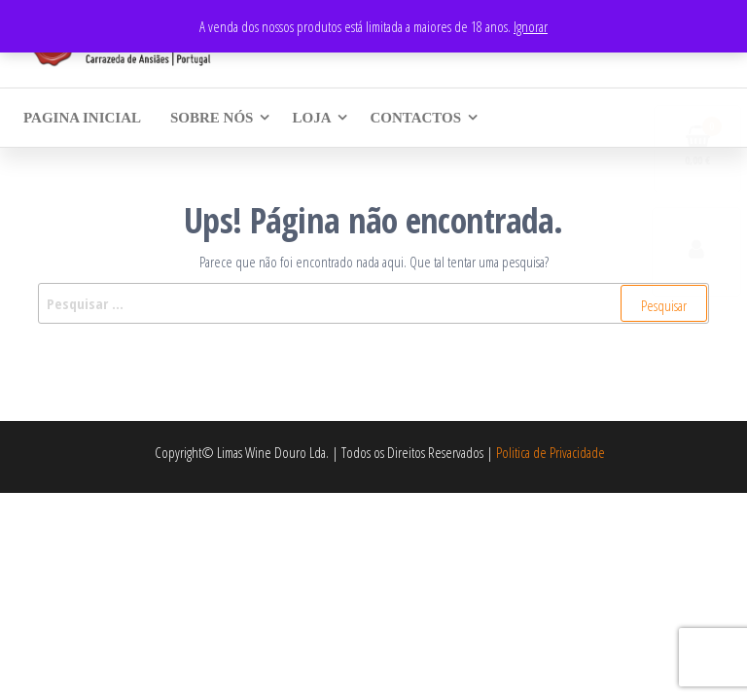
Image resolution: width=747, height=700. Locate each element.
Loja (311, 118)
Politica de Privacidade (551, 452)
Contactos (415, 118)
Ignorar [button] (531, 26)
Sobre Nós (212, 118)
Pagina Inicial (82, 118)
